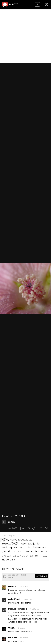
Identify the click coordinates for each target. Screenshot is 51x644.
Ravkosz (13, 639)
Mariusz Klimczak (17, 610)
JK (4, 522)
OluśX (11, 629)
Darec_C (13, 587)
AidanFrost (14, 600)
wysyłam (41, 576)
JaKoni (12, 522)
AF (4, 602)
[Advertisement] (26, 36)
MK (4, 611)
